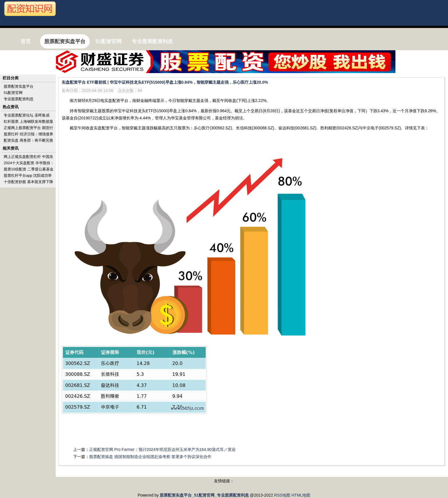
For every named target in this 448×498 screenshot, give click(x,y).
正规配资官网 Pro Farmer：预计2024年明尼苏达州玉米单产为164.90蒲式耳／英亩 (162, 449)
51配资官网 (13, 93)
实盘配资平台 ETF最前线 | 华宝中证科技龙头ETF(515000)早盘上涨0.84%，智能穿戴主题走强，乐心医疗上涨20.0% (165, 82)
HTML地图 (301, 495)
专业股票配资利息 (19, 99)
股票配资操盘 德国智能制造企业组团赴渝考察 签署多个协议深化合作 (150, 457)
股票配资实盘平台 (19, 86)
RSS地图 (282, 495)
